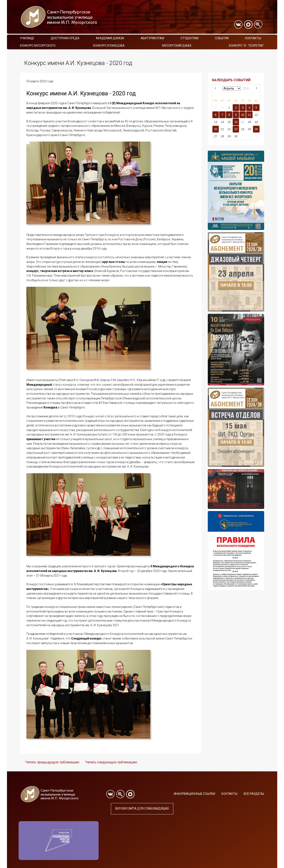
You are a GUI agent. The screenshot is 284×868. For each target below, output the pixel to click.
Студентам (190, 38)
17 (243, 122)
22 (229, 129)
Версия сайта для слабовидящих (142, 809)
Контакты (253, 38)
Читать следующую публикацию (111, 762)
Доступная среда (65, 38)
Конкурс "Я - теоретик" (247, 46)
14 (222, 122)
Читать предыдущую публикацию (52, 762)
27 (216, 136)
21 (222, 129)
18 (250, 122)
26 (256, 129)
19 (256, 122)
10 (243, 115)
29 (229, 136)
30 (216, 108)
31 (222, 108)
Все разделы (254, 794)
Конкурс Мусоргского (38, 46)
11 (250, 115)
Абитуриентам (152, 38)
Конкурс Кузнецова (109, 46)
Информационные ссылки (194, 794)
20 (216, 129)
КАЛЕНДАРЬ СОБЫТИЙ (231, 80)
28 (222, 136)
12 (256, 115)
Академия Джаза (110, 38)
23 (236, 129)
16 (236, 122)
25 (250, 129)
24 (243, 129)
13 (216, 122)
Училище (27, 38)
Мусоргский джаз (177, 46)
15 (229, 122)
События (222, 38)
